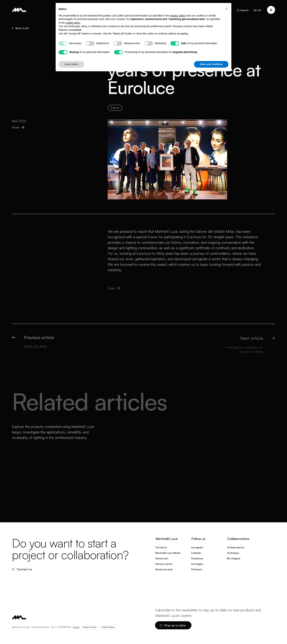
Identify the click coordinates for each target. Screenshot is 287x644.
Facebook (197, 558)
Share (18, 131)
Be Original (234, 558)
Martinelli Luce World (168, 553)
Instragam (197, 564)
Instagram (197, 547)
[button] (227, 9)
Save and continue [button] (211, 64)
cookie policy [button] (73, 23)
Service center (164, 564)
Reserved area (164, 569)
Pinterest (197, 569)
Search (242, 10)
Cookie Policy (108, 627)
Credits (76, 627)
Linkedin (196, 553)
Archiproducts (236, 547)
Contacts (161, 547)
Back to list (20, 28)
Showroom (162, 558)
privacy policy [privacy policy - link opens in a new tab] (178, 16)
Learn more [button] (71, 64)
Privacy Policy (90, 627)
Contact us (22, 569)
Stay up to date (173, 625)
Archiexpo (233, 553)
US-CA (257, 10)
